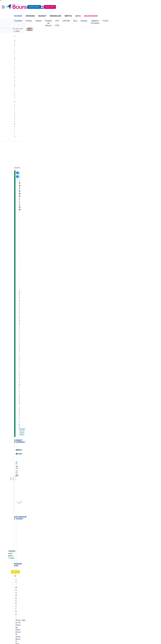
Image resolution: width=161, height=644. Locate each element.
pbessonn (43, 404)
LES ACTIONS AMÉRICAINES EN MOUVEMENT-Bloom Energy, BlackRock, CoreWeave (88, 144)
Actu (78, 16)
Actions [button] (29, 21)
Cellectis (17, 505)
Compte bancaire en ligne (24, 578)
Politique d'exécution (27, 91)
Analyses (40, 63)
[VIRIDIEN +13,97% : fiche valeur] (122, 28)
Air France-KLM (20, 490)
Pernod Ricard (87, 494)
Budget (42, 16)
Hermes (84, 487)
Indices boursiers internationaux (60, 554)
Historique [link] (117, 63)
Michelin (17, 498)
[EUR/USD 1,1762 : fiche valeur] (103, 28)
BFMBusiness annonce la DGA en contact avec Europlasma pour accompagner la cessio (131, 534)
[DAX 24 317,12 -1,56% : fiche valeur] (60, 30)
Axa (16, 487)
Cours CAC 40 (19, 561)
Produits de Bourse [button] (53, 21)
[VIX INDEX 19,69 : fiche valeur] (103, 30)
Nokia (50, 487)
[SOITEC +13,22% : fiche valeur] (122, 30)
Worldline (85, 515)
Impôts (68, 16)
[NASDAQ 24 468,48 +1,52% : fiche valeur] (36, 30)
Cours (17, 63)
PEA (106, 581)
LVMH (16, 515)
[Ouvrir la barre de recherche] (114, 7)
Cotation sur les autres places (30, 94)
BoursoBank (91, 16)
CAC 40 (16, 26)
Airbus (84, 501)
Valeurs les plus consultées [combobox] (122, 115)
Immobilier (56, 16)
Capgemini (86, 512)
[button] (3, 7)
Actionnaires (131, 63)
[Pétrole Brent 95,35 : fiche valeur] (82, 28)
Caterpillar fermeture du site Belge (39, 412)
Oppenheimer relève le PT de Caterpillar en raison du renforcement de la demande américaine (89, 370)
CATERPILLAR (26, 72)
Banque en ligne (20, 574)
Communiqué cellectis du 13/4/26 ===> (130, 528)
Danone (17, 508)
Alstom (50, 498)
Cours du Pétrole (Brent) (57, 561)
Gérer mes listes (116, 126)
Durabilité (52, 63)
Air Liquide (85, 505)
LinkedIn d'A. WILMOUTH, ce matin (128, 489)
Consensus (65, 63)
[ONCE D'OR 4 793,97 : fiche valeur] (82, 30)
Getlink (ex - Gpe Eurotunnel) (25, 512)
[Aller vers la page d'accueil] (80, 7)
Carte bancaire (20, 581)
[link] (16, 606)
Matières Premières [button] (113, 21)
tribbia (21, 423)
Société (76, 63)
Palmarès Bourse (54, 558)
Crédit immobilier (65, 578)
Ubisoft (84, 498)
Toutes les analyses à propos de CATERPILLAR (87, 377)
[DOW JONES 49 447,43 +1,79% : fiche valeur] (36, 28)
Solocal (51, 508)
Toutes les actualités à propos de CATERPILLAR (87, 255)
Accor (84, 508)
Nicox (16, 519)
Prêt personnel (65, 581)
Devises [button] (98, 21)
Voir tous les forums (99, 382)
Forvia (50, 501)
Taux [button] (89, 21)
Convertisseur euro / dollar (91, 561)
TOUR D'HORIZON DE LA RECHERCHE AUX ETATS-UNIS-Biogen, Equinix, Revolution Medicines (90, 351)
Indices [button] (39, 21)
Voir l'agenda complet (23, 342)
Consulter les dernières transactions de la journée (87, 131)
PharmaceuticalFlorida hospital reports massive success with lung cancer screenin (130, 495)
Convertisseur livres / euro (125, 554)
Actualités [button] (18, 21)
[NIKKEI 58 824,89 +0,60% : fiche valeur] (60, 28)
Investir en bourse (111, 578)
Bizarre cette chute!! (33, 390)
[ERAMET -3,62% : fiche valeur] (140, 28)
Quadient (51, 505)
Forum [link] (107, 63)
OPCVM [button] (80, 21)
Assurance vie (64, 574)
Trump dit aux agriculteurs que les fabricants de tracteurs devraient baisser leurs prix (88, 184)
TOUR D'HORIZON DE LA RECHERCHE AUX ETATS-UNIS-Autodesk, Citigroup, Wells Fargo (90, 332)
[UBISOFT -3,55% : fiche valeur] (140, 30)
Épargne (30, 16)
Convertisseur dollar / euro (91, 558)
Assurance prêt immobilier (114, 574)
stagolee (22, 404)
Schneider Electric (21, 501)
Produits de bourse (92, 63)
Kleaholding (86, 519)
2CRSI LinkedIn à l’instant (125, 524)
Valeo (50, 515)
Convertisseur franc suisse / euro (128, 558)
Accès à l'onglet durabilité (24, 255)
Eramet (51, 494)
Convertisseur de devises (91, 554)
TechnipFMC (53, 512)
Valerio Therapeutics (89, 490)
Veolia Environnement (56, 490)
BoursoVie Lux (116, 92)
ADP (50, 519)
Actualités (28, 63)
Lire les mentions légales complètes (25, 454)
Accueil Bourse (20, 554)
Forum (128, 21)
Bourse (18, 16)
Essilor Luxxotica (20, 494)
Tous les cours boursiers (23, 558)
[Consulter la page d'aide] (125, 7)
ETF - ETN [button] (69, 21)
